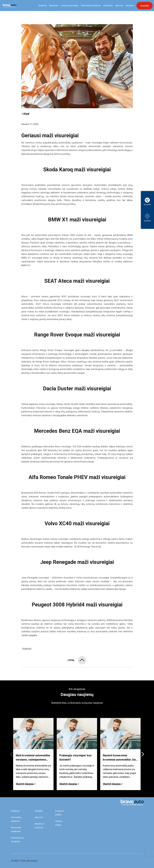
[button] (143, 754)
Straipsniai (27, 649)
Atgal (25, 114)
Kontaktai (130, 6)
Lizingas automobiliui (70, 6)
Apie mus (119, 6)
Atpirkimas (54, 6)
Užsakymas (108, 6)
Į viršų (71, 660)
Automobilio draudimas (91, 6)
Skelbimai (42, 6)
